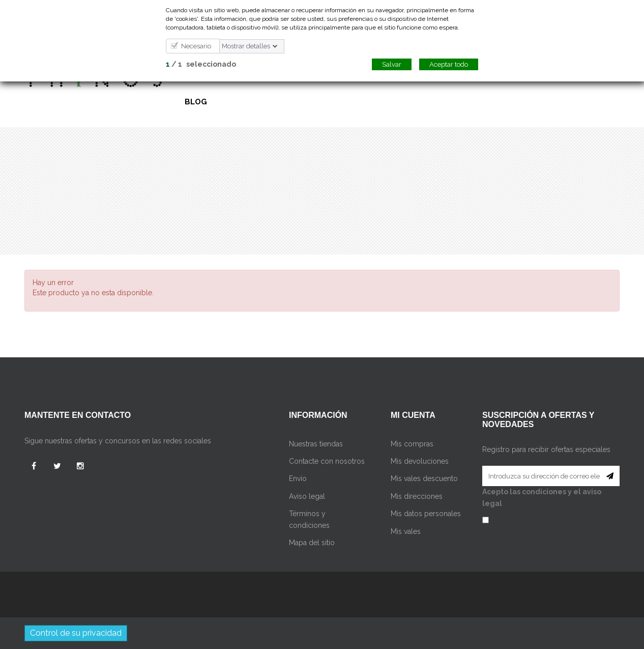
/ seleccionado (201, 64)
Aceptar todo (449, 64)
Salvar (392, 64)
